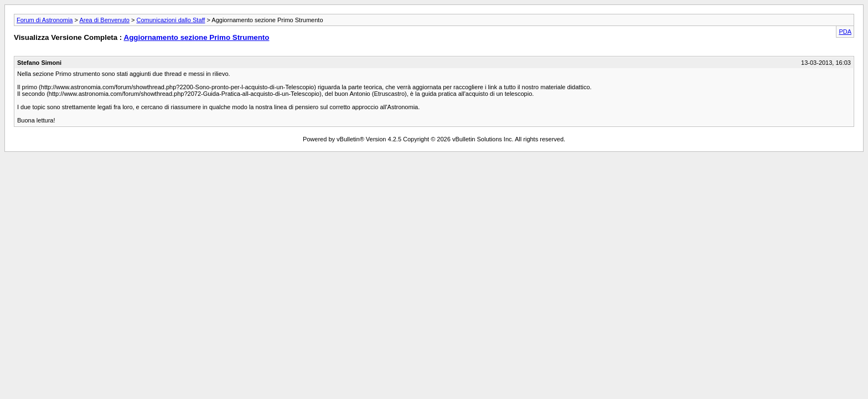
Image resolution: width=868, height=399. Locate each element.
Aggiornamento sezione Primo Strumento (197, 37)
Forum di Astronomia (45, 20)
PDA (845, 32)
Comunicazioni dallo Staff (170, 20)
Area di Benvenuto (104, 20)
